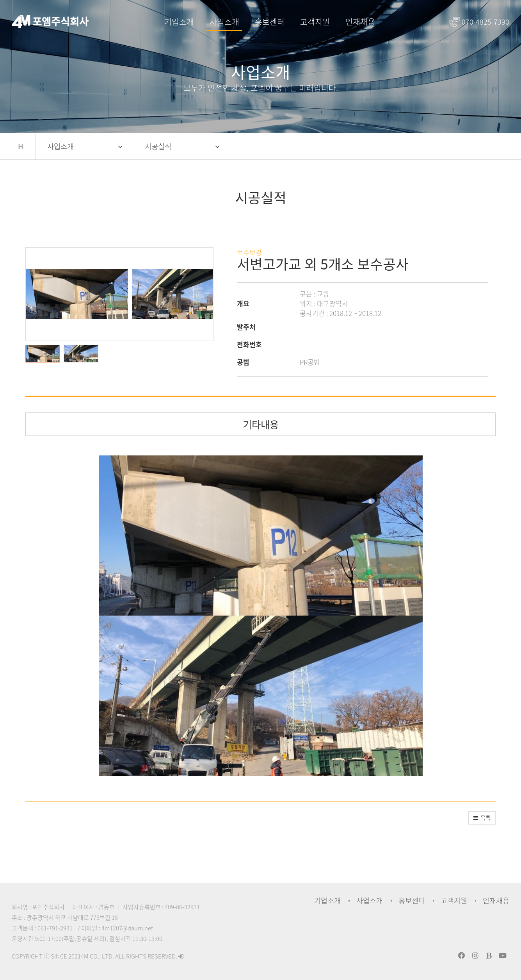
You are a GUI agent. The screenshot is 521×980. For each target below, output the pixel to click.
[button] (44, 354)
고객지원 (315, 22)
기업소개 (179, 22)
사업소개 (224, 22)
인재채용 (360, 22)
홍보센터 (270, 22)
